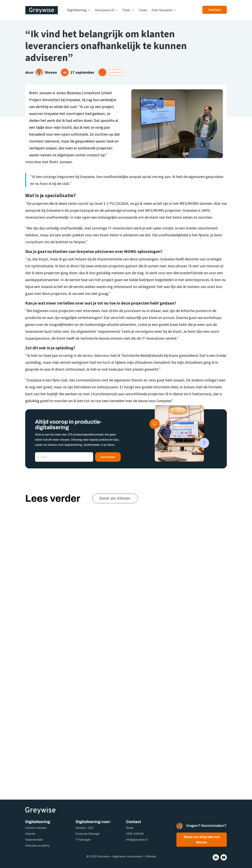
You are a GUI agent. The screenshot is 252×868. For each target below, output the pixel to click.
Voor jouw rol (104, 10)
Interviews (116, 72)
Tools (126, 10)
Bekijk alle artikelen (115, 498)
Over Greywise (162, 10)
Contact (215, 10)
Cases (143, 10)
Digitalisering (77, 10)
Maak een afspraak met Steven (202, 840)
